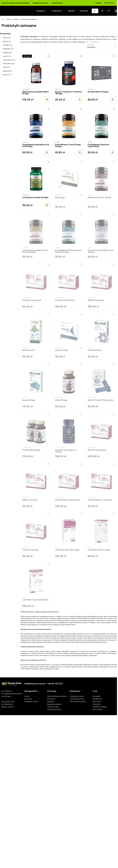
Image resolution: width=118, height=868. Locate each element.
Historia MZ (97, 696)
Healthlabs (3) (8, 49)
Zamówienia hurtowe (77, 699)
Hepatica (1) (7, 52)
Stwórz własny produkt (78, 702)
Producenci (56, 11)
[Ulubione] (48, 56)
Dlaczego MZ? (98, 699)
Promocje (84, 11)
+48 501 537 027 (57, 3)
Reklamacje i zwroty (31, 702)
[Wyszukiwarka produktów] (95, 11)
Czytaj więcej (94, 42)
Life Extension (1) (9, 60)
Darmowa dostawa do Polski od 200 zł (16, 3)
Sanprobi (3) (7, 71)
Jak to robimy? (98, 709)
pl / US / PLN (110, 3)
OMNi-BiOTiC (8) (9, 64)
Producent (28, 699)
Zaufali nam (96, 704)
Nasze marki (97, 702)
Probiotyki (16, 19)
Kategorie (41, 11)
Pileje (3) (6, 67)
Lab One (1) (7, 56)
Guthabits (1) (8, 45)
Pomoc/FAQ (51, 699)
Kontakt (98, 3)
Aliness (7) (7, 38)
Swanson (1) (7, 75)
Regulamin (51, 702)
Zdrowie (8, 19)
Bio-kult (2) (7, 41)
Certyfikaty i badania (100, 707)
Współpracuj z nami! (77, 696)
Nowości (71, 11)
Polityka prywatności (54, 709)
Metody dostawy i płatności (57, 696)
